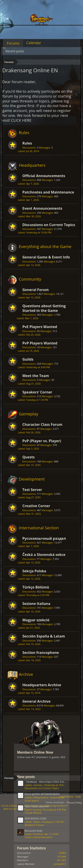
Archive (26, 674)
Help (78, 797)
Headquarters (32, 165)
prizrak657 (60, 864)
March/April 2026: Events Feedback (52, 782)
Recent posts (15, 51)
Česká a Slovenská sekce (44, 555)
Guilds (28, 359)
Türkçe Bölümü (36, 587)
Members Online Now (35, 752)
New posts (26, 777)
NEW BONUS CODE (36, 818)
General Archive (36, 701)
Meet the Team (36, 376)
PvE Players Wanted (40, 327)
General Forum (36, 290)
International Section (39, 528)
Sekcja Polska (34, 571)
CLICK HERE (21, 120)
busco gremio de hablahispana (42, 794)
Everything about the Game (45, 246)
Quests (29, 457)
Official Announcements (44, 176)
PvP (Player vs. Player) (42, 441)
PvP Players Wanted (40, 343)
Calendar (34, 43)
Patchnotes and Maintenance (48, 192)
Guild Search (32, 801)
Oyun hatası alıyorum (37, 806)
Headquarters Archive (42, 685)
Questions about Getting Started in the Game (44, 308)
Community (30, 279)
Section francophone (41, 653)
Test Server (32, 490)
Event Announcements (42, 208)
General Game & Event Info (46, 257)
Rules (24, 132)
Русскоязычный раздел (44, 538)
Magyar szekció (36, 620)
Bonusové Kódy (34, 831)
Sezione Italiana (36, 604)
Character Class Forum (42, 424)
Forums (13, 43)
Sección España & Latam (44, 636)
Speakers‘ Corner (37, 392)
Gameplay (29, 414)
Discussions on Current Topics (49, 225)
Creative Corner (36, 506)
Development (32, 479)
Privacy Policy (74, 803)
